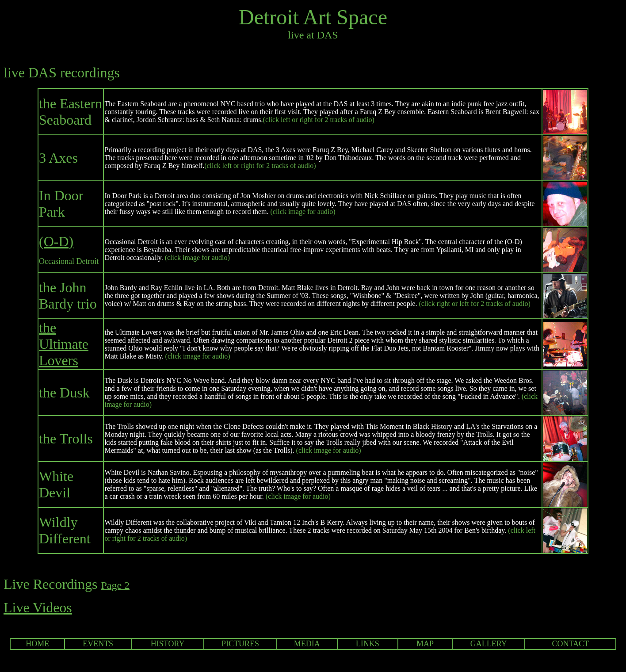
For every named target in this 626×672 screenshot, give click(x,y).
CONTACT (570, 644)
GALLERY (489, 644)
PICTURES (240, 644)
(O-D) (56, 241)
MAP (425, 644)
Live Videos (38, 607)
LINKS (368, 644)
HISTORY (168, 644)
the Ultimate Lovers (64, 344)
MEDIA (307, 644)
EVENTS (98, 644)
